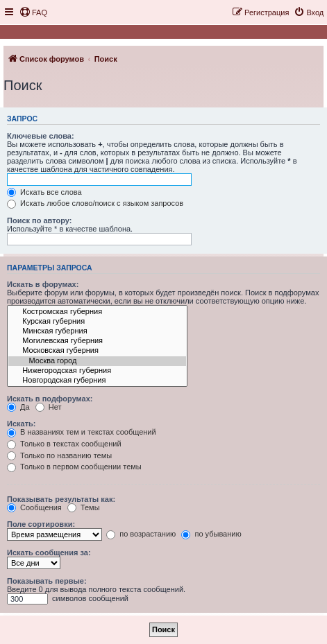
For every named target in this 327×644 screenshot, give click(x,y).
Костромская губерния (97, 312)
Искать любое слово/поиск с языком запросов (95, 203)
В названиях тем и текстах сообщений (82, 432)
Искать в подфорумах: (50, 399)
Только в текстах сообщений (64, 444)
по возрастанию (141, 534)
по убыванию (211, 534)
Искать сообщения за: (49, 552)
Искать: (21, 424)
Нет (49, 407)
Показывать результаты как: (61, 499)
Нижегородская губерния (97, 371)
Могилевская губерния (97, 341)
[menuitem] (33, 12)
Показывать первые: (47, 581)
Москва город (97, 361)
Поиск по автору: (39, 220)
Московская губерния (97, 351)
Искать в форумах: (43, 284)
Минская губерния (97, 331)
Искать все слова (44, 192)
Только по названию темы (59, 455)
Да (18, 407)
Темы (84, 507)
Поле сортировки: (41, 524)
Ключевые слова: (41, 136)
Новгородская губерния (97, 381)
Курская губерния (97, 322)
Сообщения (34, 507)
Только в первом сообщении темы (74, 467)
